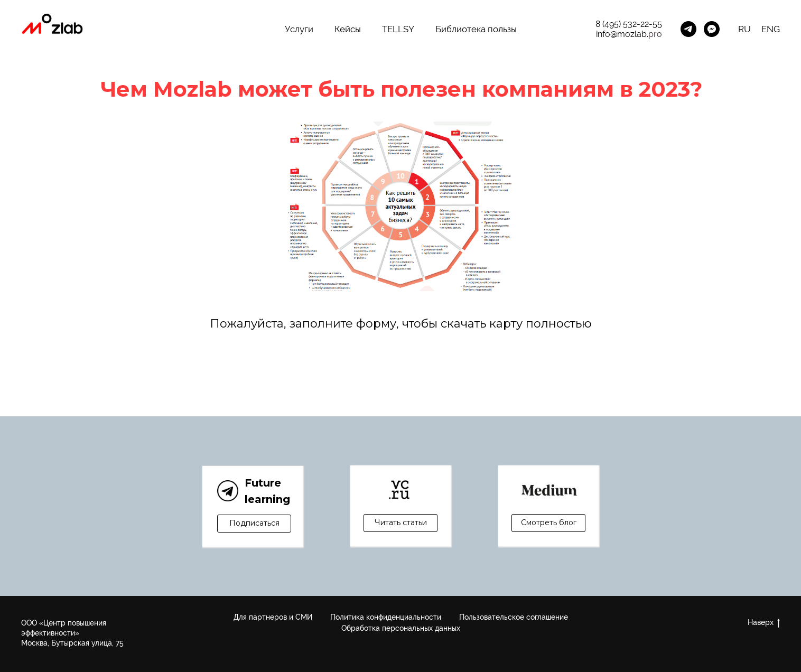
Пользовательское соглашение (514, 617)
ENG (771, 29)
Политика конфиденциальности (386, 617)
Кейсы (348, 29)
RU (744, 29)
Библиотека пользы (476, 29)
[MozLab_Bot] (712, 29)
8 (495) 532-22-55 (629, 24)
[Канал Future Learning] (688, 29)
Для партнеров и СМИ (273, 617)
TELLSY (398, 29)
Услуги (299, 29)
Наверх (764, 623)
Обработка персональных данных (401, 628)
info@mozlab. (622, 34)
